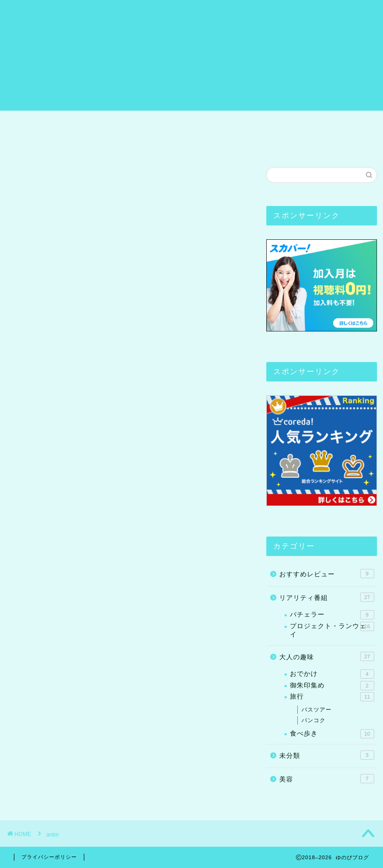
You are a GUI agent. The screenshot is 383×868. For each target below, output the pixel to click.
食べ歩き (332, 734)
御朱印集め (332, 686)
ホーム (32, 122)
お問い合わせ (43, 143)
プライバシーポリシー (49, 857)
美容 (327, 779)
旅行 (141, 122)
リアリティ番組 (236, 122)
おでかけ (332, 674)
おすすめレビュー (314, 122)
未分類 (327, 755)
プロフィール (88, 122)
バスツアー (317, 710)
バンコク (314, 720)
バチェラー (332, 615)
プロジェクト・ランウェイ (332, 630)
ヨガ (179, 122)
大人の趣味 (327, 656)
